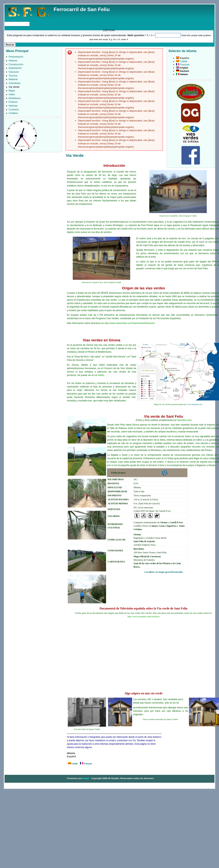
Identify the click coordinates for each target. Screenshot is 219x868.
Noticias (13, 106)
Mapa (12, 91)
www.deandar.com (195, 404)
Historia (13, 61)
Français (86, 764)
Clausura (14, 72)
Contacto (14, 109)
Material (13, 79)
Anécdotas (15, 83)
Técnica (13, 76)
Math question (137, 35)
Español (183, 58)
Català (73, 764)
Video (12, 94)
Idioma (71, 753)
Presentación (16, 57)
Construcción (16, 64)
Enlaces (13, 102)
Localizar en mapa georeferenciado (164, 572)
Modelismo (15, 98)
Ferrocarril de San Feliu (82, 9)
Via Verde (14, 87)
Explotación (15, 68)
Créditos (13, 113)
